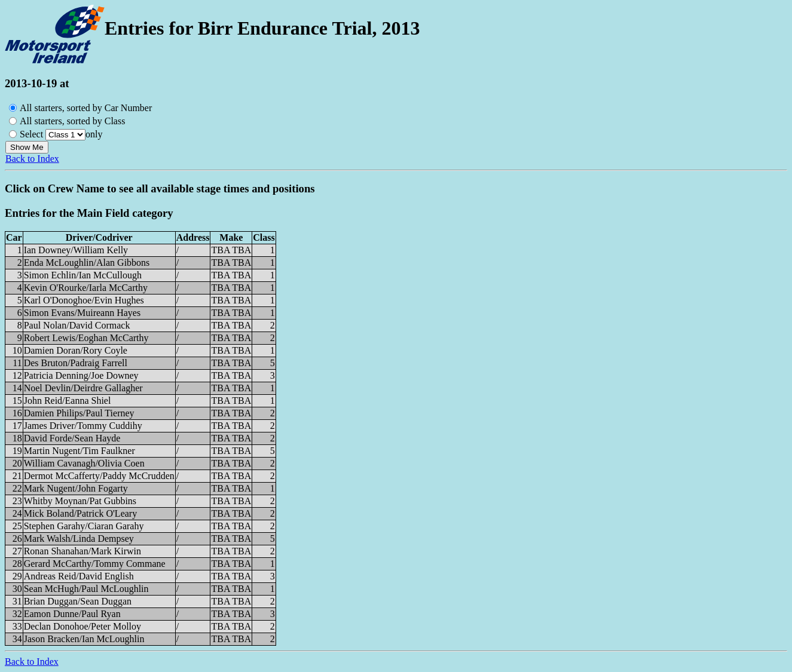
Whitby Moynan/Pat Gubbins (80, 501)
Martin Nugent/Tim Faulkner (79, 451)
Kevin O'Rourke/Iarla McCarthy (86, 288)
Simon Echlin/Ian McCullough (83, 275)
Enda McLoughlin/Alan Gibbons (87, 263)
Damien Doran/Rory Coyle (76, 350)
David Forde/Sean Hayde (72, 438)
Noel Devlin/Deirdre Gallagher (83, 388)
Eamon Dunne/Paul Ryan (72, 614)
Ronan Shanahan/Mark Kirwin (82, 551)
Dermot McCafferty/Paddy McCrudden (99, 476)
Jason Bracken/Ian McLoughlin (84, 639)
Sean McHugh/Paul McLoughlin (86, 589)
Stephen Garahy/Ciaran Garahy (84, 526)
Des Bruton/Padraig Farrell (76, 363)
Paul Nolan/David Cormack (77, 325)
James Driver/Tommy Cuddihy (83, 426)
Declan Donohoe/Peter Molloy (82, 626)
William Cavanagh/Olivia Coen (84, 463)
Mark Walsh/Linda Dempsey (79, 538)
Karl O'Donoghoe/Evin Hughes (84, 300)
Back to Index (32, 159)
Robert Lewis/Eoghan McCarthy (86, 338)
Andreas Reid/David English (79, 576)
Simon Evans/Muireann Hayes (82, 313)
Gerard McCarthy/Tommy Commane (95, 564)
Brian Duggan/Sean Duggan (78, 601)
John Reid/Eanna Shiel (68, 401)
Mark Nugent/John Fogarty (76, 488)
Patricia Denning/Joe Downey (81, 375)
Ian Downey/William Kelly (76, 250)
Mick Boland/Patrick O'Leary (81, 513)
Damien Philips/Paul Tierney (79, 413)
